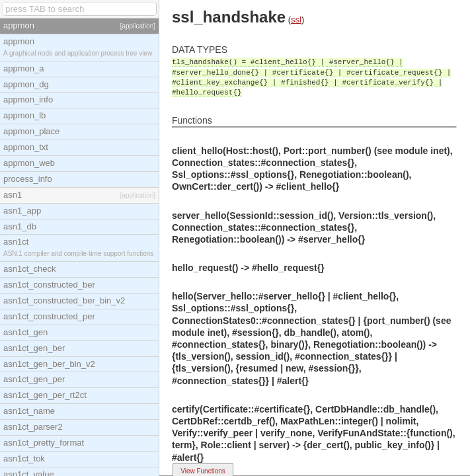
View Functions (203, 471)
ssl (296, 20)
